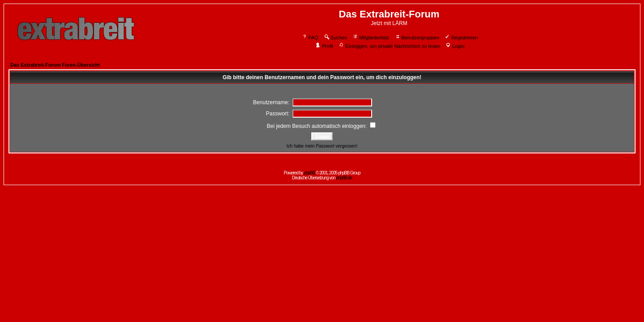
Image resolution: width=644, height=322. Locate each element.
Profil (324, 46)
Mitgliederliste (371, 38)
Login (455, 46)
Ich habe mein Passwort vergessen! (322, 146)
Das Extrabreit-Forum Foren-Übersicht (55, 65)
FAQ (310, 38)
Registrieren (461, 38)
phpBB (309, 173)
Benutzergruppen (417, 38)
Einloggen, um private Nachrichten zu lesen (389, 46)
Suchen (335, 38)
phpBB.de (344, 178)
